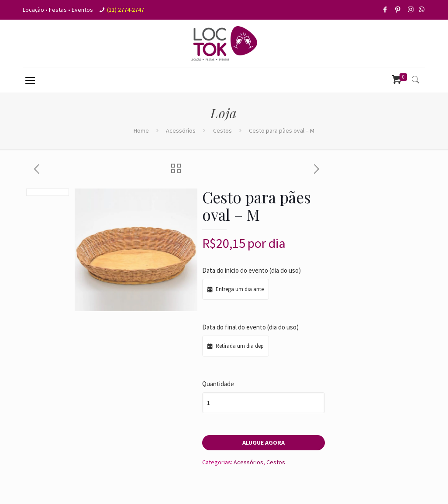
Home (141, 130)
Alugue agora (264, 442)
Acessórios (181, 130)
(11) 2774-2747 (126, 10)
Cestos (222, 130)
